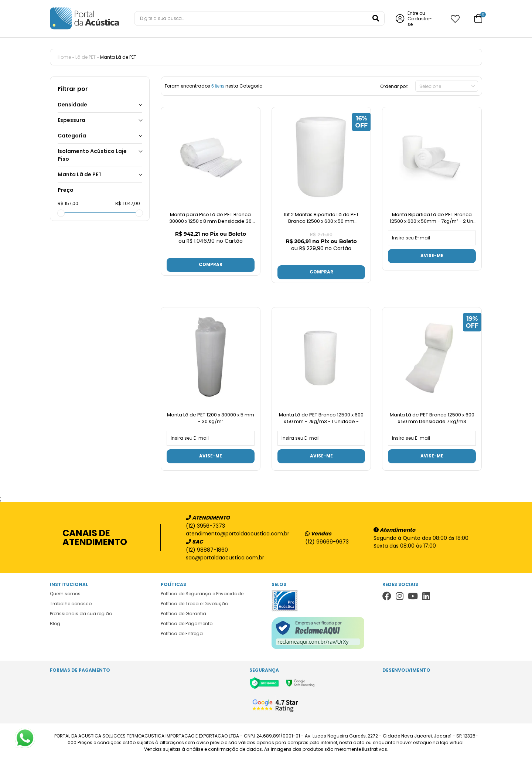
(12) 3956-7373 (205, 527)
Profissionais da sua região (81, 615)
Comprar (211, 265)
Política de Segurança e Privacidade (202, 595)
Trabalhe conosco (71, 605)
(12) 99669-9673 (327, 543)
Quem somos (65, 595)
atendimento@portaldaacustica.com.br (234, 535)
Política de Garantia (183, 615)
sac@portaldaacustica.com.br (225, 559)
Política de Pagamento (187, 625)
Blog (55, 625)
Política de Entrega (182, 635)
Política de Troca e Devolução (194, 605)
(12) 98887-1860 (207, 551)
